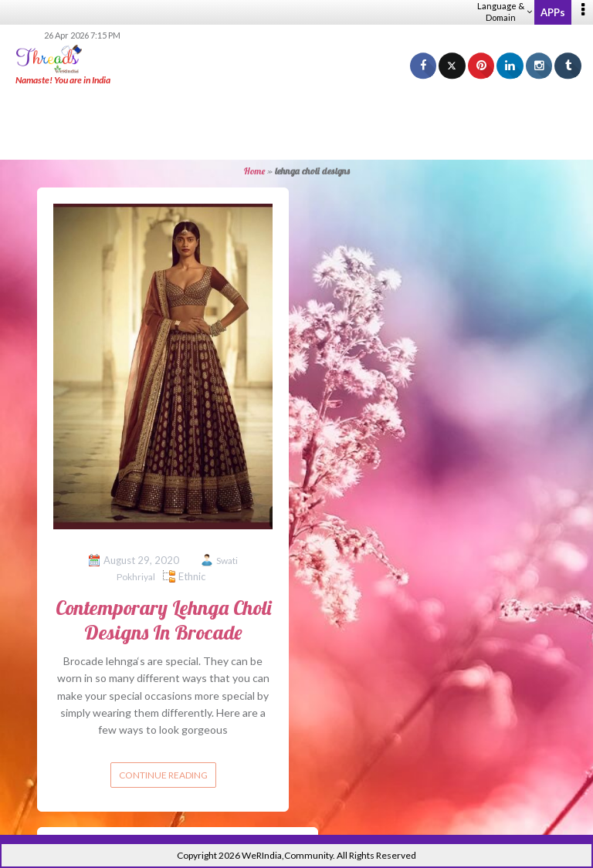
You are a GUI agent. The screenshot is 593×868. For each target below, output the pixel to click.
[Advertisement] (296, 123)
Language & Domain (505, 12)
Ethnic (192, 576)
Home (254, 171)
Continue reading (163, 775)
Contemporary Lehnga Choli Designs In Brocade (163, 620)
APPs (553, 12)
